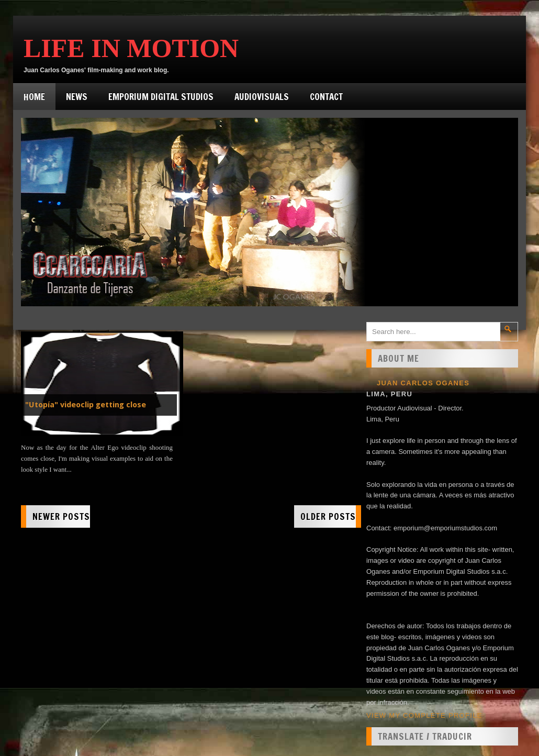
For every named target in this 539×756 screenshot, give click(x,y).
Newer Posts (61, 516)
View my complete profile (424, 715)
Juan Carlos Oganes (423, 383)
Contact (326, 97)
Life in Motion (131, 48)
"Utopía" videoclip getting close (86, 405)
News (77, 97)
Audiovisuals (262, 97)
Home (34, 97)
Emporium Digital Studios (161, 97)
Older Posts (328, 516)
